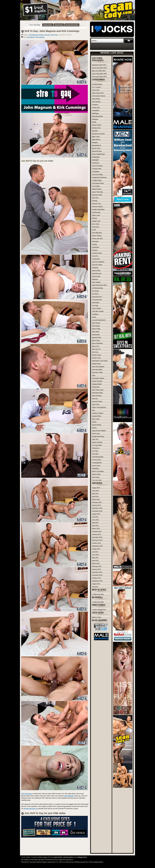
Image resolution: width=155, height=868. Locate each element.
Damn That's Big (97, 192)
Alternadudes (96, 102)
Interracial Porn (97, 297)
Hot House (95, 291)
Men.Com (48, 35)
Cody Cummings (97, 175)
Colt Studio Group (98, 183)
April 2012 (95, 561)
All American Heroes (99, 96)
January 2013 (96, 534)
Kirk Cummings (40, 37)
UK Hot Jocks (96, 460)
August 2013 (96, 514)
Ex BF (94, 230)
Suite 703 (95, 439)
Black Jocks (96, 137)
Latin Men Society (98, 311)
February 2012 (97, 566)
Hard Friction (96, 276)
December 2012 (97, 537)
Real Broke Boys (97, 393)
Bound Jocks (96, 148)
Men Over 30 (96, 349)
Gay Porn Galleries (98, 262)
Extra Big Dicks (97, 233)
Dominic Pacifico (97, 207)
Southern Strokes (98, 413)
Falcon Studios (97, 236)
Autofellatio (96, 110)
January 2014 (96, 505)
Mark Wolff (95, 332)
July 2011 (95, 587)
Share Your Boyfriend (99, 407)
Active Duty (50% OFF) (99, 68)
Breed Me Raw (97, 151)
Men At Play (96, 340)
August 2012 (96, 549)
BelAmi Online (97, 125)
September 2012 (97, 546)
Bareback (95, 119)
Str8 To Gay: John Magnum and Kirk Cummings (52, 31)
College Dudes (97, 180)
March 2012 (96, 563)
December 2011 (97, 572)
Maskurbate (96, 335)
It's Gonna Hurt (97, 300)
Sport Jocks (96, 419)
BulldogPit (95, 160)
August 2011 (96, 584)
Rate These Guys (98, 390)
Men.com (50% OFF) (99, 71)
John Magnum (31, 37)
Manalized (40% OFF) (99, 65)
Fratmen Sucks (97, 253)
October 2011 (96, 578)
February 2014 (97, 502)
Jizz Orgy (95, 306)
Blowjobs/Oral (97, 145)
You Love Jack (97, 480)
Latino (94, 317)
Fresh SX (95, 256)
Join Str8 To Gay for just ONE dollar (45, 813)
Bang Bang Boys (97, 116)
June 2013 (95, 520)
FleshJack (95, 241)
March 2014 (96, 499)
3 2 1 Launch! (96, 87)
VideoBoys (95, 469)
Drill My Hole (96, 212)
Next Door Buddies (98, 367)
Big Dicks (95, 131)
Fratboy (95, 244)
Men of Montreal (97, 343)
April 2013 (95, 526)
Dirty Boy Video (97, 195)
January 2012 (96, 569)
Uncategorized (97, 463)
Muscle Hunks (97, 355)
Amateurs (95, 105)
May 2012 (95, 558)
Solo (93, 410)
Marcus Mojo (96, 329)
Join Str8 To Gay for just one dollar (37, 161)
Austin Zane (96, 108)
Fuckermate (96, 259)
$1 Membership (34, 35)
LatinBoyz (95, 314)
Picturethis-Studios (98, 378)
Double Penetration (98, 209)
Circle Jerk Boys (97, 166)
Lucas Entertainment (99, 320)
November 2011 (97, 575)
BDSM (94, 122)
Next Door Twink (97, 372)
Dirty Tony (95, 198)
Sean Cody (96, 404)
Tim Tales (95, 451)
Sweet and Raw (97, 442)
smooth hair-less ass (31, 809)
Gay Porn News (97, 265)
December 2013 (97, 508)
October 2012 (96, 543)
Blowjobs (95, 143)
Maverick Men (97, 338)
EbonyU (95, 218)
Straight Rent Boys (98, 436)
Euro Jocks (96, 224)
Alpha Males (96, 99)
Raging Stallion (97, 384)
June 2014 (95, 491)
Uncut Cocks (96, 466)
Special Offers (97, 416)
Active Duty (96, 90)
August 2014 (96, 488)
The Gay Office (97, 445)
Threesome (96, 448)
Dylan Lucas (96, 215)
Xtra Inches (96, 477)
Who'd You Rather (98, 471)
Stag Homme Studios (99, 431)
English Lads (96, 221)
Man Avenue (96, 323)
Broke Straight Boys (98, 154)
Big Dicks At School (98, 134)
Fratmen (95, 250)
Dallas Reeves (97, 189)
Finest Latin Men (97, 239)
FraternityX (96, 247)
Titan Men (95, 454)
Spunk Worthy (97, 425)
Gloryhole (95, 268)
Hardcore (42, 35)
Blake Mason (96, 140)
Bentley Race (96, 128)
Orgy (94, 375)
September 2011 (97, 581)
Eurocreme (96, 227)
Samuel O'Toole (97, 402)
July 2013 (95, 517)
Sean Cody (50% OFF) (99, 74)
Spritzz (94, 422)
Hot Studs (95, 294)
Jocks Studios (97, 308)
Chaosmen (96, 163)
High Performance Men (99, 285)
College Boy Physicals (99, 177)
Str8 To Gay (54, 35)
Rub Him (95, 399)
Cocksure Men (97, 169)
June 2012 (95, 555)
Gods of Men (96, 271)
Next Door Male (97, 370)
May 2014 (95, 494)
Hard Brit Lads (97, 273)
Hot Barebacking (97, 288)
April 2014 (95, 497)
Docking (95, 201)
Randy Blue (96, 387)
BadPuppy (95, 113)
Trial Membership (98, 457)
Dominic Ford (96, 204)
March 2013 (96, 529)
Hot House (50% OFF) (99, 77)
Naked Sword (96, 364)
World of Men (96, 474)
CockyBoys (96, 172)
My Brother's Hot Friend (100, 361)
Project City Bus (97, 381)
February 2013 (97, 531)
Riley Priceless (97, 396)
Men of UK (95, 346)
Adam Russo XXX (98, 93)
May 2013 (95, 523)
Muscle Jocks (96, 358)
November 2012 (97, 540)
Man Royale (96, 326)
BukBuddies (96, 157)
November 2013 (97, 511)
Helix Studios (96, 282)
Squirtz (94, 428)
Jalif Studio (96, 303)
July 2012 (95, 552)
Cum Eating (96, 186)
